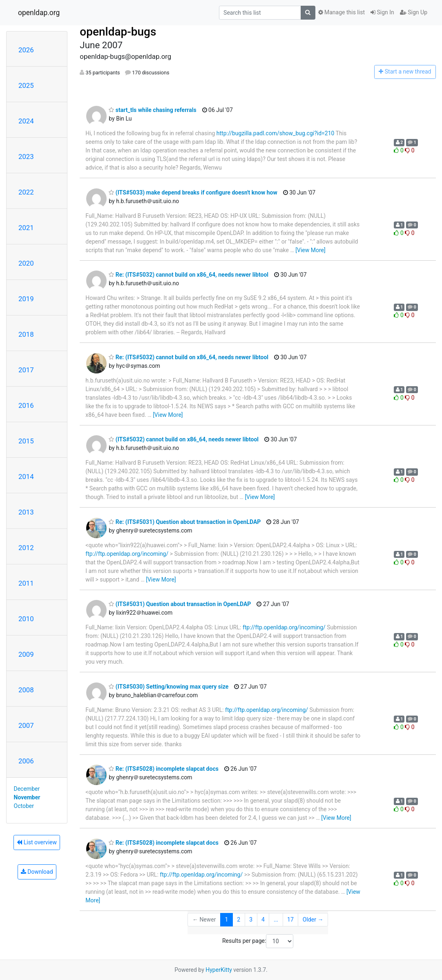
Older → (313, 920)
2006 (26, 761)
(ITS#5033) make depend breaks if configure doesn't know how (193, 192)
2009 (26, 654)
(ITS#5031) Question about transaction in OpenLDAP (180, 604)
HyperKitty (219, 970)
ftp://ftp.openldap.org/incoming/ (127, 554)
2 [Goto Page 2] (239, 920)
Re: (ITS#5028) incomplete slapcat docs (164, 769)
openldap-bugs (118, 32)
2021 (26, 228)
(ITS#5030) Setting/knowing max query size (169, 687)
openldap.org (39, 13)
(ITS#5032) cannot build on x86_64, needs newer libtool (184, 439)
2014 (26, 477)
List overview (37, 842)
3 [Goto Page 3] (251, 920)
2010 (26, 619)
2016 (26, 405)
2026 (26, 50)
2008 (26, 690)
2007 (26, 725)
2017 (26, 370)
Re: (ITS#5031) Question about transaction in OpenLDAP (185, 522)
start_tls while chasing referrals (152, 110)
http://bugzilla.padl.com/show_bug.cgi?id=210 (276, 133)
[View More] (310, 250)
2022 (26, 192)
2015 (26, 441)
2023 (26, 157)
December (27, 789)
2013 (26, 512)
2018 (26, 334)
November (27, 797)
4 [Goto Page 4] (263, 920)
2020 (26, 263)
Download (37, 872)
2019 (26, 299)
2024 (26, 121)
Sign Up (414, 12)
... (276, 920)
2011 (26, 583)
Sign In (382, 12)
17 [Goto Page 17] (290, 920)
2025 (26, 85)
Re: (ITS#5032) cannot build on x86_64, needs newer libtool (189, 275)
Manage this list (342, 12)
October (24, 806)
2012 (26, 548)
